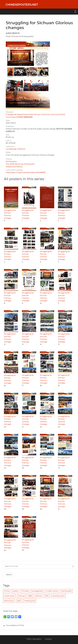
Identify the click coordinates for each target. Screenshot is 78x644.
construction (10, 596)
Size (7, 135)
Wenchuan (9, 601)
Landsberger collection (16, 149)
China (7, 591)
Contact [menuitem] (48, 639)
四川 (30, 596)
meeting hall (29, 601)
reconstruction (58, 596)
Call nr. (9, 141)
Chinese (25, 591)
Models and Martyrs (14, 167)
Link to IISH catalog (14, 170)
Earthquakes (11, 162)
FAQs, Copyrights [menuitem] (34, 639)
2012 (47, 596)
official (38, 596)
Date (8, 121)
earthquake (67, 591)
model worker (52, 591)
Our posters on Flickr (15, 625)
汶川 (19, 601)
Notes (8, 152)
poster (15, 591)
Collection (10, 147)
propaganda (37, 591)
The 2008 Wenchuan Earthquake (20, 164)
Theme (9, 159)
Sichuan (22, 596)
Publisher (10, 126)
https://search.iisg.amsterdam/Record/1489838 (26, 173)
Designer (10, 112)
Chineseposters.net (22, 5)
